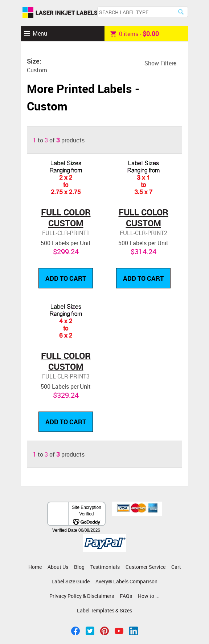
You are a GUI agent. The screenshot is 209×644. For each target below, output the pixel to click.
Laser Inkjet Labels (60, 13)
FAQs (126, 596)
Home (35, 567)
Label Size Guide (71, 581)
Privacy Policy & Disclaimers (82, 596)
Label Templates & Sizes (104, 610)
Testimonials (105, 567)
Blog (79, 567)
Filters (168, 63)
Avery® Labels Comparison (126, 581)
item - (135, 33)
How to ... (149, 596)
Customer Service (146, 567)
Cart (176, 567)
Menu (40, 33)
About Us (58, 567)
